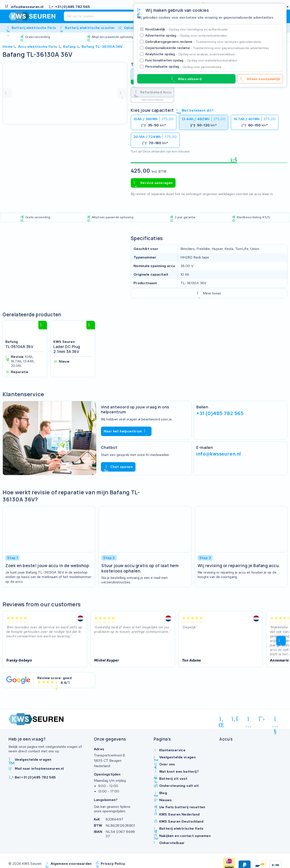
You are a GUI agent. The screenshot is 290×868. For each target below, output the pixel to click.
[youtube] (275, 720)
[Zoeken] (132, 16)
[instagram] (248, 720)
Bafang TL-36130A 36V (102, 47)
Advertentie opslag (186, 35)
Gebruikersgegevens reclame (203, 42)
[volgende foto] (122, 93)
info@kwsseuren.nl (219, 454)
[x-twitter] (262, 719)
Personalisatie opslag (184, 66)
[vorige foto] (8, 93)
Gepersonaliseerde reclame (207, 48)
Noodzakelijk (187, 29)
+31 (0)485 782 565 (220, 413)
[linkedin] (222, 720)
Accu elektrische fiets (38, 47)
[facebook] (235, 719)
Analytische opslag (190, 54)
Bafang (69, 47)
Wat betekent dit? (195, 110)
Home (8, 47)
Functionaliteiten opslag (191, 60)
